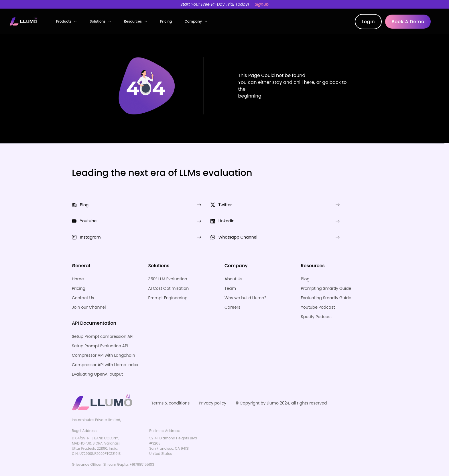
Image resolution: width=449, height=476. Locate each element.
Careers (232, 293)
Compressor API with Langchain (104, 341)
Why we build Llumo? (245, 284)
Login (368, 22)
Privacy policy (212, 389)
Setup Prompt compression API (103, 322)
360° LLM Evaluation (168, 265)
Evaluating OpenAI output (97, 360)
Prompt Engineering (168, 284)
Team (230, 274)
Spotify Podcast (316, 303)
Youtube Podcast (318, 293)
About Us (233, 265)
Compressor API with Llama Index (105, 351)
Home (78, 265)
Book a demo (408, 22)
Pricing (166, 21)
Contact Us (83, 284)
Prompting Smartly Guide (326, 274)
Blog (305, 265)
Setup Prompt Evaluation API (100, 332)
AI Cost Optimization (168, 274)
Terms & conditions (170, 389)
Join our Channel (89, 293)
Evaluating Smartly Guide (326, 284)
